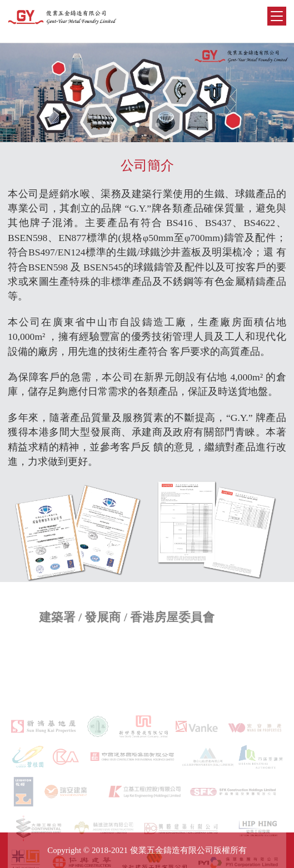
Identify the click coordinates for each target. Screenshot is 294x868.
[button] (137, 125)
